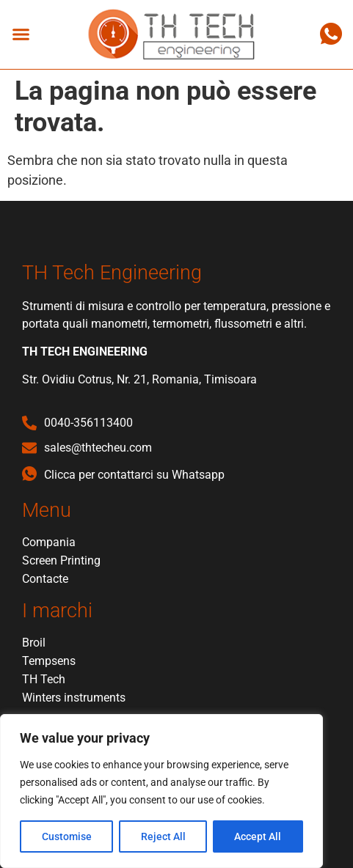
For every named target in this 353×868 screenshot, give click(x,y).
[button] (21, 34)
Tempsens (49, 661)
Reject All (163, 836)
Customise (67, 836)
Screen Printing (61, 560)
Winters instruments (74, 698)
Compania (49, 542)
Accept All (258, 836)
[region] (161, 791)
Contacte (45, 579)
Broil (34, 643)
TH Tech (44, 679)
